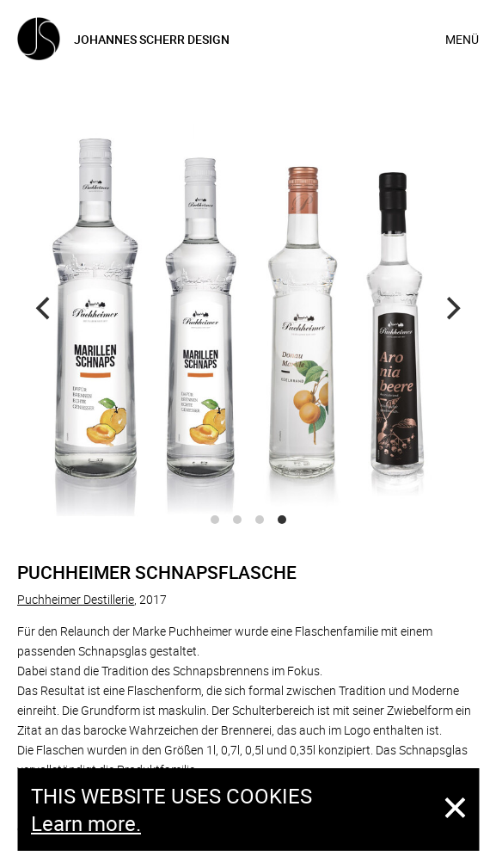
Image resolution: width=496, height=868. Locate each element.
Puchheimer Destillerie (76, 599)
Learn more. (86, 823)
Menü (462, 39)
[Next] (451, 309)
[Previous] (45, 309)
